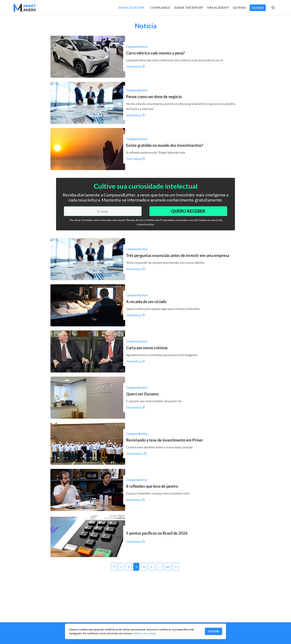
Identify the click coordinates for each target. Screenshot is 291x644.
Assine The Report (189, 7)
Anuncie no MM (131, 7)
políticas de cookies (144, 633)
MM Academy (218, 7)
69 (168, 567)
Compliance (160, 7)
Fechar (213, 631)
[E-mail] (103, 211)
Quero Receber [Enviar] (188, 211)
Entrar (258, 8)
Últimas (239, 7)
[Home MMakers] (25, 8)
